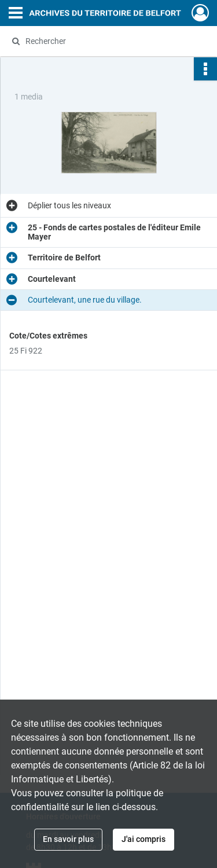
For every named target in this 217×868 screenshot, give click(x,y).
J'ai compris (144, 839)
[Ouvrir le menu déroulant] (16, 14)
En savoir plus (68, 839)
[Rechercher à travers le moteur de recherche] (107, 41)
